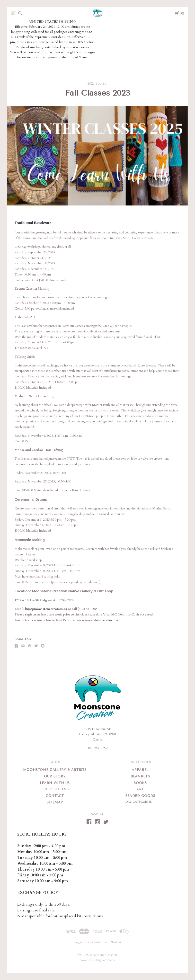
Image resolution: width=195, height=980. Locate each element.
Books (140, 783)
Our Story (55, 776)
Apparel (140, 770)
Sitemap (55, 802)
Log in (78, 942)
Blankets (140, 776)
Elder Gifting (55, 789)
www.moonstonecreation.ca (97, 620)
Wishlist (116, 942)
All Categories (140, 802)
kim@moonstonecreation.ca (46, 609)
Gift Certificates (97, 942)
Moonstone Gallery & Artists (55, 770)
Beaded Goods (140, 796)
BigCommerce (106, 960)
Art (140, 789)
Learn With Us (55, 783)
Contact (55, 796)
